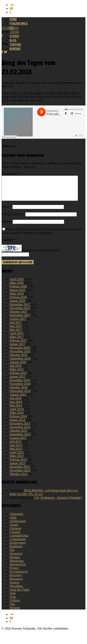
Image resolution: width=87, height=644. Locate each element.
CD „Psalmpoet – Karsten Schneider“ (58, 502)
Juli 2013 (16, 446)
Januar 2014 (17, 425)
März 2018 (17, 298)
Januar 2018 (17, 306)
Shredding (16, 591)
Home (13, 19)
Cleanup (15, 537)
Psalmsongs (19, 24)
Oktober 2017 (18, 316)
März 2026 (17, 288)
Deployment (18, 547)
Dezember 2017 (20, 309)
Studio (14, 36)
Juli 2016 (16, 371)
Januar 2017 (17, 349)
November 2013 (20, 432)
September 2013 (20, 439)
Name (7, 212)
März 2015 (17, 374)
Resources (16, 584)
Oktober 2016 (18, 360)
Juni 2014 (16, 407)
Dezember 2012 (20, 472)
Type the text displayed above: (41, 255)
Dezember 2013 (20, 428)
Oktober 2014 (18, 392)
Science (15, 587)
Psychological (19, 576)
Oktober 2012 (18, 479)
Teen (13, 602)
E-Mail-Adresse (13, 219)
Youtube (15, 45)
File (12, 555)
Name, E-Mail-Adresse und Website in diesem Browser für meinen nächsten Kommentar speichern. (42, 236)
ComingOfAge (19, 540)
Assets (14, 529)
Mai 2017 (16, 334)
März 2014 (17, 417)
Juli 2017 (16, 327)
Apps (13, 522)
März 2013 (17, 461)
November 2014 (20, 389)
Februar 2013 (18, 464)
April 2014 (17, 414)
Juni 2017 (16, 331)
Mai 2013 (16, 453)
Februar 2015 (18, 378)
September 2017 (20, 320)
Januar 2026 (17, 295)
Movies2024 (18, 569)
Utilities (15, 605)
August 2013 (18, 443)
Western (15, 612)
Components (18, 544)
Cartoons (15, 533)
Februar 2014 (18, 421)
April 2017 (17, 338)
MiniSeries (17, 566)
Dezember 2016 (20, 352)
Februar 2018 (18, 302)
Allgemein (16, 519)
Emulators (16, 551)
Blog (13, 40)
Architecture (18, 526)
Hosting (15, 562)
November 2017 (20, 313)
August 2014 (18, 399)
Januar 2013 (17, 468)
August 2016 (18, 367)
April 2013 (17, 457)
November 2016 (20, 356)
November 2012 (20, 475)
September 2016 (20, 363)
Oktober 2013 (18, 435)
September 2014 (20, 396)
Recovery (16, 580)
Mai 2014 (16, 410)
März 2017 (17, 342)
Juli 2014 (16, 403)
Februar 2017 (18, 345)
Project (14, 573)
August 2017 (18, 324)
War (12, 609)
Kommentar (10, 174)
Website (7, 226)
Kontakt (15, 49)
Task (13, 598)
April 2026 (17, 284)
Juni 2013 (16, 450)
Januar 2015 (17, 381)
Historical (16, 558)
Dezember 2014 (20, 385)
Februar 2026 (18, 291)
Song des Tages (20, 594)
